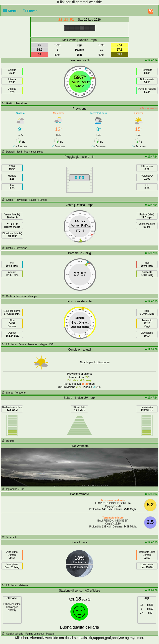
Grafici (7, 103)
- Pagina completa (33, 152)
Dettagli (8, 152)
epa (86, 600)
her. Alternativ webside (41, 638)
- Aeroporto (19, 393)
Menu (11, 11)
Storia (7, 393)
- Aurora (22, 344)
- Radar (32, 200)
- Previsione (21, 103)
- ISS (51, 344)
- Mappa (32, 296)
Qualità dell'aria (12, 634)
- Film (21, 489)
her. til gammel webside (84, 2)
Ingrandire (9, 489)
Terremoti (9, 537)
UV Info (8, 441)
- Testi (19, 152)
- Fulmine (42, 200)
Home (30, 11)
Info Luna (9, 344)
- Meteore (32, 344)
